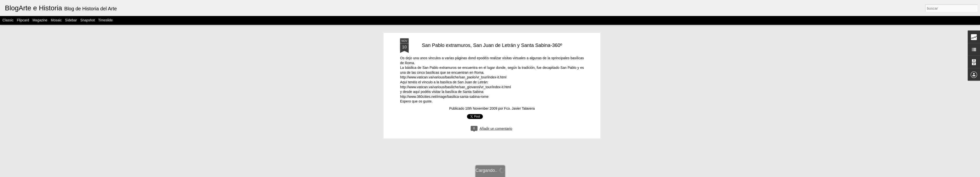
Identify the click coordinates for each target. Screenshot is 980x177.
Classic (8, 20)
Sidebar (71, 20)
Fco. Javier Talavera (520, 28)
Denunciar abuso (544, 174)
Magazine (40, 20)
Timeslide (105, 20)
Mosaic (56, 20)
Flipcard (23, 20)
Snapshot (88, 20)
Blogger (528, 174)
